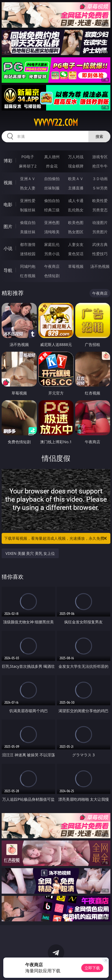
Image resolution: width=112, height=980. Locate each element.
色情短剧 (52, 276)
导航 (8, 270)
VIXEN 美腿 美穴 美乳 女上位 (30, 553)
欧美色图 (76, 222)
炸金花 (52, 166)
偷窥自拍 (28, 222)
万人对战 (76, 157)
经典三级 (52, 210)
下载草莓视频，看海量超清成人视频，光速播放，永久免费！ (56, 538)
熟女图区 (76, 232)
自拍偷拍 (52, 179)
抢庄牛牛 (100, 166)
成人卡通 (76, 201)
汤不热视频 (100, 266)
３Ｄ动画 (100, 179)
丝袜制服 (52, 188)
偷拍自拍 (52, 201)
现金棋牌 (76, 166)
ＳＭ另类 (100, 188)
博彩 (8, 161)
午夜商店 (52, 266)
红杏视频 (28, 276)
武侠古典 (100, 244)
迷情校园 (28, 254)
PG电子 (28, 157)
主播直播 (76, 188)
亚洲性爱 (28, 201)
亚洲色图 (52, 222)
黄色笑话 (76, 254)
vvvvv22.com (56, 123)
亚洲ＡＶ (28, 179)
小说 (8, 248)
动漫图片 (100, 222)
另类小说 (52, 254)
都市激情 (28, 244)
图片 (8, 226)
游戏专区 (100, 157)
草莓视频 (76, 266)
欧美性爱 (100, 201)
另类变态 (100, 210)
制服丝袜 (28, 210)
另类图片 (100, 232)
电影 (8, 204)
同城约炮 (28, 266)
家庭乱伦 (52, 244)
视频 (8, 183)
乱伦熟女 (76, 210)
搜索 (99, 136)
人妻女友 (76, 244)
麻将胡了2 (28, 166)
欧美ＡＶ (76, 179)
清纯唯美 (52, 232)
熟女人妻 (28, 188)
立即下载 (92, 968)
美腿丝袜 (28, 232)
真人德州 (52, 157)
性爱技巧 (100, 254)
